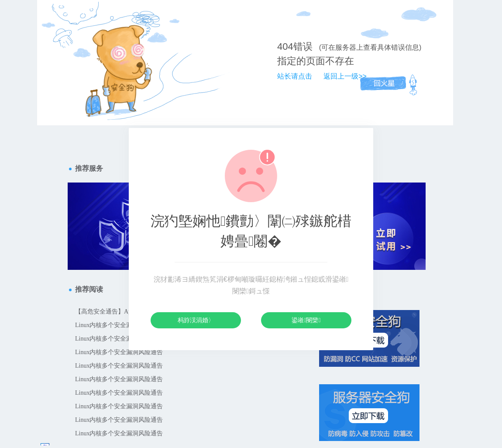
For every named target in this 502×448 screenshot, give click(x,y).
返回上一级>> (345, 76)
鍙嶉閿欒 (306, 320)
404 (285, 47)
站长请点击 (295, 76)
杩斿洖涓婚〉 (196, 320)
